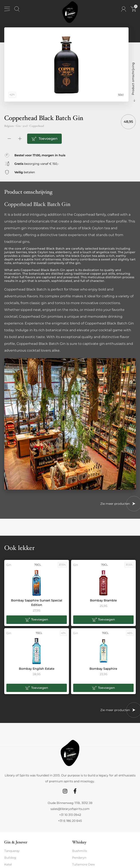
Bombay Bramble (103, 600)
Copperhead (37, 126)
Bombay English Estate (37, 669)
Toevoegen (48, 139)
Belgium (9, 126)
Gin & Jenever (16, 842)
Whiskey (79, 842)
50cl (25, 126)
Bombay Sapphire (103, 669)
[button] (37, 620)
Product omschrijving (133, 79)
